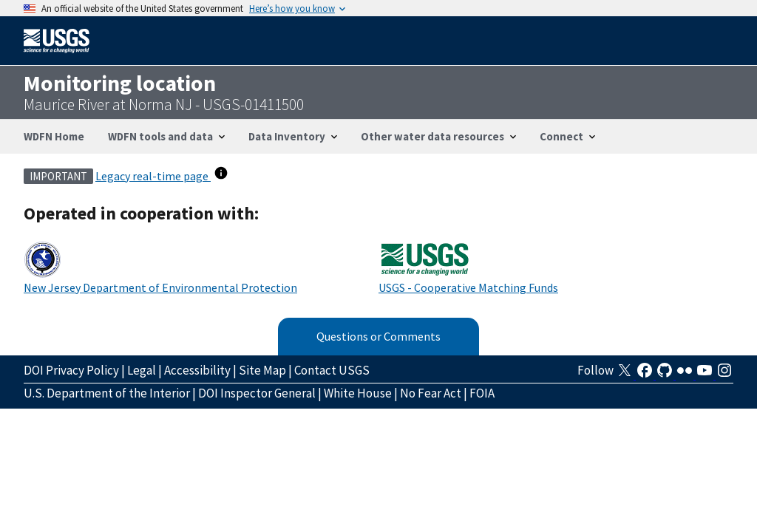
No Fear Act (431, 393)
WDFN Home (54, 136)
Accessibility (197, 370)
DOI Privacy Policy (71, 370)
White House (358, 393)
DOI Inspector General (257, 393)
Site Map (262, 370)
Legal (142, 370)
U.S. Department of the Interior (107, 393)
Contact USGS (332, 370)
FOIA (482, 393)
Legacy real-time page (153, 176)
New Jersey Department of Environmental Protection (160, 287)
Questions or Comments (378, 336)
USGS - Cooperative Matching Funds (468, 287)
